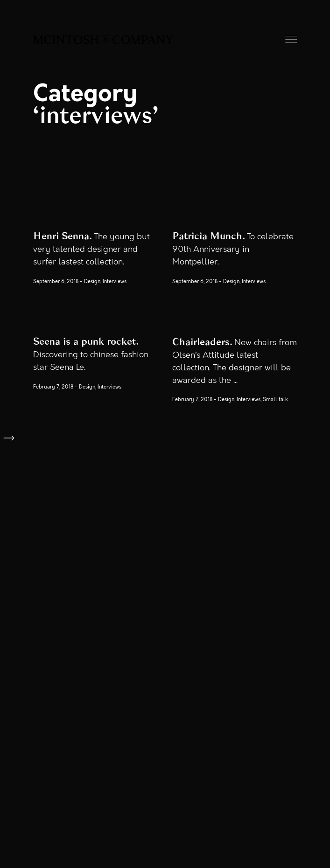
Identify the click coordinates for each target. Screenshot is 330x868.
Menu (291, 39)
